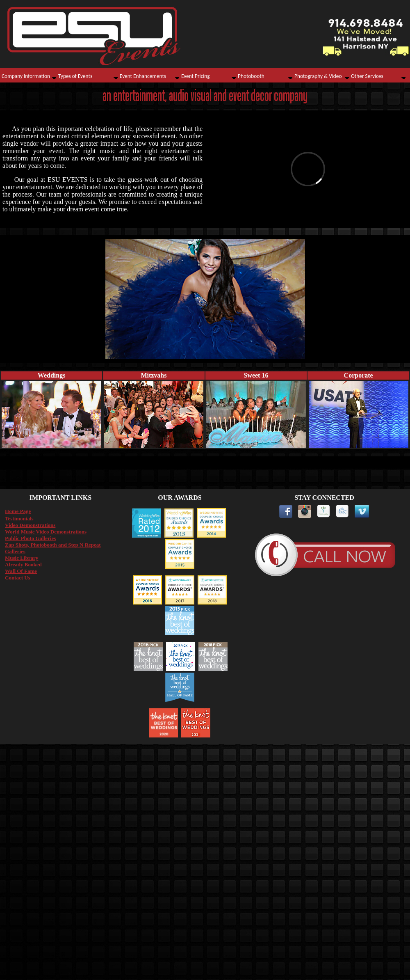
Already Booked (23, 564)
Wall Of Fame (21, 571)
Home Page (18, 511)
